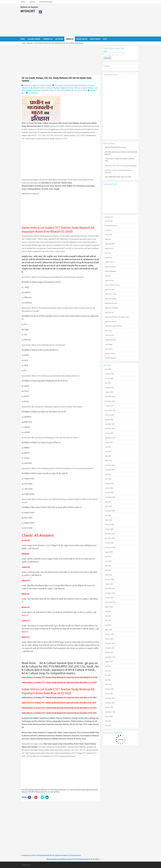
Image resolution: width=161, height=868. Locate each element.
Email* (114, 53)
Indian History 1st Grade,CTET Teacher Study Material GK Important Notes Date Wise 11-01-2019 (59, 708)
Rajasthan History (111, 321)
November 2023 (110, 429)
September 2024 (110, 410)
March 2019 (108, 575)
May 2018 (108, 620)
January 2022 (109, 488)
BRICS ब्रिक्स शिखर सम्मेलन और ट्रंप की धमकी (118, 177)
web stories (109, 349)
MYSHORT (28, 11)
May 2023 (108, 456)
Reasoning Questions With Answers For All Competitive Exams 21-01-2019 (72, 859)
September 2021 (110, 497)
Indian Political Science (112, 285)
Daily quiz (30, 43)
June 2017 (108, 671)
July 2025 (108, 383)
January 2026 (109, 378)
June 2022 (108, 479)
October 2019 (109, 543)
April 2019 (108, 570)
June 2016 (108, 726)
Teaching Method (111, 340)
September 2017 (110, 657)
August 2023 (109, 442)
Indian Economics (110, 267)
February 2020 (109, 525)
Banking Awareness (111, 226)
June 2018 (108, 616)
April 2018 (108, 625)
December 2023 (110, 424)
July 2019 (108, 557)
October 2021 (109, 493)
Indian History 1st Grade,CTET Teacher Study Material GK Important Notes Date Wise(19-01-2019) (59, 677)
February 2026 (109, 374)
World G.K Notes (110, 353)
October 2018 (109, 598)
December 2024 (110, 397)
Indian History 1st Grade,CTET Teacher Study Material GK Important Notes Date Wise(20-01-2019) (58, 229)
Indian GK (36, 85)
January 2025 (109, 392)
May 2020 (108, 515)
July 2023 (108, 447)
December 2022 (110, 465)
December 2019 (110, 534)
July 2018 (108, 611)
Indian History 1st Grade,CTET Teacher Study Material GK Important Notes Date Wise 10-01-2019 (59, 713)
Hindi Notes (109, 257)
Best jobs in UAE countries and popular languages (121, 166)
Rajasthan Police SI (49, 90)
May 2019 (108, 566)
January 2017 (109, 694)
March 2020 (108, 520)
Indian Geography (111, 271)
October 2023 (109, 433)
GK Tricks (108, 253)
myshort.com (26, 865)
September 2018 (110, 602)
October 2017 (109, 652)
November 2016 (110, 703)
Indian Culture (109, 262)
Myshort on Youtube (29, 7)
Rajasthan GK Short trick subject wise (117, 317)
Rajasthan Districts (111, 303)
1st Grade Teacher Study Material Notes (70, 85)
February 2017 (109, 689)
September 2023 (110, 438)
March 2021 (108, 506)
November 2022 (110, 470)
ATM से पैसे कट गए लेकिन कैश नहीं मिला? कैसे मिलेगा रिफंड (120, 160)
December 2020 (110, 511)
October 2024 (109, 406)
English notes (109, 248)
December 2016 (110, 698)
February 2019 (109, 579)
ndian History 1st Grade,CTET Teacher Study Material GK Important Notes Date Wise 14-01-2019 (59, 703)
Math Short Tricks (111, 294)
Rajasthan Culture (111, 299)
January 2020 (109, 529)
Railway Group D (80, 88)
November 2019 (110, 538)
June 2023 (108, 451)
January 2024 (109, 419)
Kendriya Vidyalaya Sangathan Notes (59, 88)
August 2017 (109, 662)
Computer (108, 230)
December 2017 (110, 643)
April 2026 (108, 369)
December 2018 (110, 588)
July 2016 (108, 721)
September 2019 (110, 547)
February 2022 (109, 483)
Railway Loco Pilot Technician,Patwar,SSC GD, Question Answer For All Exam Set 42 (52, 855)
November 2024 (110, 401)
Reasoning (108, 331)
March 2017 (108, 684)
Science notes (110, 335)
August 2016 (109, 716)
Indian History (45, 85)
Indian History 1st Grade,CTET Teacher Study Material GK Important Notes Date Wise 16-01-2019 (58, 691)
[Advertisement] (92, 20)
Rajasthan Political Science (113, 326)
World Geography (110, 358)
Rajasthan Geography (112, 308)
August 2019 (109, 552)
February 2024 (109, 415)
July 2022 (108, 474)
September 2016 (110, 712)
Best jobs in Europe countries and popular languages (118, 171)
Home (24, 43)
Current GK (109, 235)
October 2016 (109, 707)
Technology (109, 344)
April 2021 (108, 502)
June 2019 (108, 561)
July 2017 (108, 666)
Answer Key (109, 221)
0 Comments (33, 93)
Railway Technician (33, 90)
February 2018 (109, 634)
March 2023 (108, 461)
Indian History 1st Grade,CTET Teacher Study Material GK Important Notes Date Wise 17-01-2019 (59, 682)
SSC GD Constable (64, 90)
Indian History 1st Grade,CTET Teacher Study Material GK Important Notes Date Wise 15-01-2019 (59, 698)
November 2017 (110, 648)
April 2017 (108, 680)
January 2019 (109, 584)
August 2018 (109, 607)
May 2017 (108, 675)
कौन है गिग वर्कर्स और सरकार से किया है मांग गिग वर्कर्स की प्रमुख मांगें (121, 153)
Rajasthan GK (109, 312)
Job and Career (110, 289)
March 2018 (108, 630)
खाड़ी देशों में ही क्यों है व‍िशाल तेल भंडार (116, 147)
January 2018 (109, 639)
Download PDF (110, 244)
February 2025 (109, 388)
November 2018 (110, 593)
